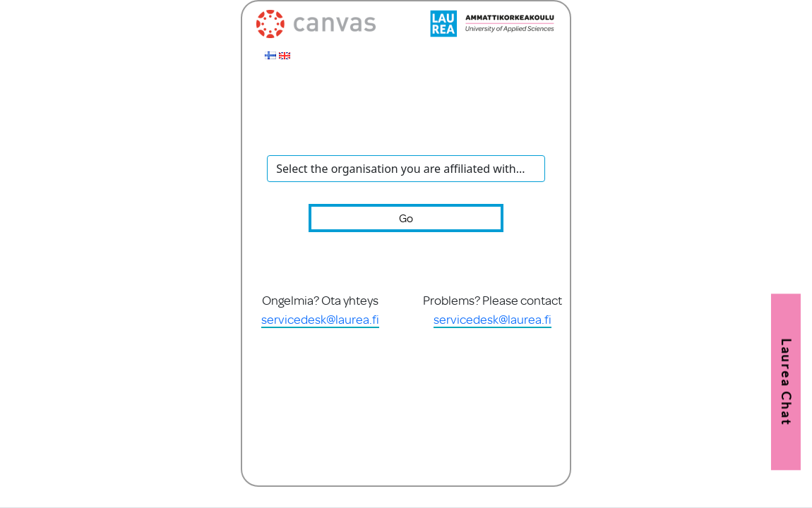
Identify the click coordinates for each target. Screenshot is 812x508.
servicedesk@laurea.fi (320, 319)
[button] (786, 382)
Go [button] (406, 218)
